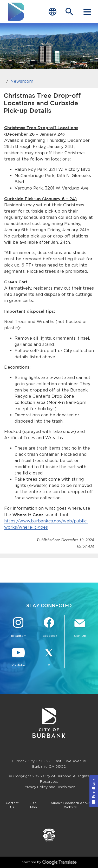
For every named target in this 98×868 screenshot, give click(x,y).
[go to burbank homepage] (16, 12)
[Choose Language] (53, 12)
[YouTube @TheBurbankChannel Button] (18, 657)
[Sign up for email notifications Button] (80, 628)
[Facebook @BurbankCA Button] (49, 628)
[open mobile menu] (87, 12)
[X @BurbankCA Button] (49, 657)
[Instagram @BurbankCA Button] (18, 628)
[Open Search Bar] (69, 12)
